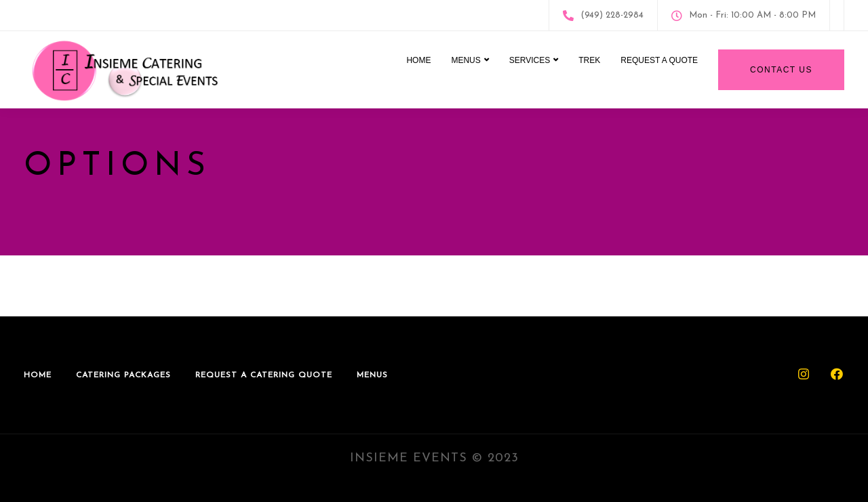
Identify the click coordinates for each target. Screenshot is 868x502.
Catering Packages (123, 375)
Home (418, 60)
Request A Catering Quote (264, 375)
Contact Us (781, 70)
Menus (466, 60)
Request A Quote (659, 60)
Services (530, 60)
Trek (589, 60)
